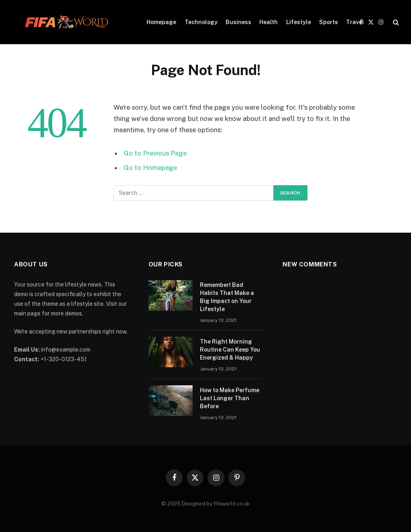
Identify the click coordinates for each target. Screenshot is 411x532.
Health (269, 22)
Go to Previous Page (155, 153)
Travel (355, 22)
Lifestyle (299, 22)
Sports (329, 22)
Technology (201, 22)
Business (238, 22)
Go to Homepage (150, 168)
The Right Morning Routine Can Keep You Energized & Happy (230, 350)
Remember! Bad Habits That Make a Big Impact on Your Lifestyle (227, 297)
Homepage (161, 22)
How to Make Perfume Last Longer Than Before (230, 398)
